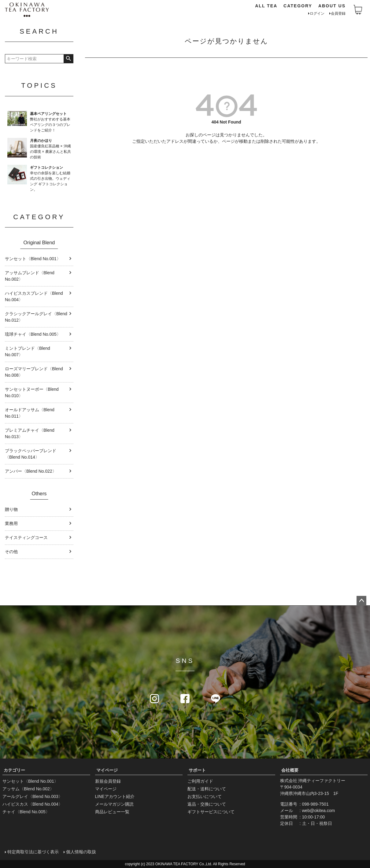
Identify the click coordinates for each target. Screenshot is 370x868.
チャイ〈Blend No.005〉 (26, 812)
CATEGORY (298, 6)
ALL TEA (266, 6)
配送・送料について (207, 789)
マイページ (107, 770)
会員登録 (338, 13)
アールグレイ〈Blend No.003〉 (33, 796)
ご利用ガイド (200, 781)
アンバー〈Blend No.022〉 (31, 471)
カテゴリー (14, 770)
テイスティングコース (26, 537)
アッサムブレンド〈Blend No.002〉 (30, 276)
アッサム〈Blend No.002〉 (28, 789)
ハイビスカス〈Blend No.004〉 (33, 804)
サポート (197, 770)
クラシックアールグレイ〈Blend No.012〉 (36, 317)
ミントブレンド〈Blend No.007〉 (28, 351)
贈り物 (11, 509)
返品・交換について (207, 804)
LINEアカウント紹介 (115, 796)
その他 (11, 552)
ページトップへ (361, 601)
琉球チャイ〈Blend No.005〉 (33, 334)
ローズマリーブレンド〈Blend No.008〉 (34, 372)
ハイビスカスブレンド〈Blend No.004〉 (34, 296)
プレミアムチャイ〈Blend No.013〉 (30, 433)
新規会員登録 (108, 781)
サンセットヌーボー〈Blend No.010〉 (32, 392)
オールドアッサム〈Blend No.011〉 (30, 413)
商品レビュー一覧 (112, 812)
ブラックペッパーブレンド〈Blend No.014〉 (31, 454)
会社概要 (290, 770)
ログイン (317, 13)
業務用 (11, 523)
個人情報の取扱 (81, 852)
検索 (68, 59)
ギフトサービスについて (211, 812)
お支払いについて (205, 796)
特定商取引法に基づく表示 (33, 852)
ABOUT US (332, 6)
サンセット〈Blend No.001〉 (33, 259)
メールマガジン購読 (114, 804)
